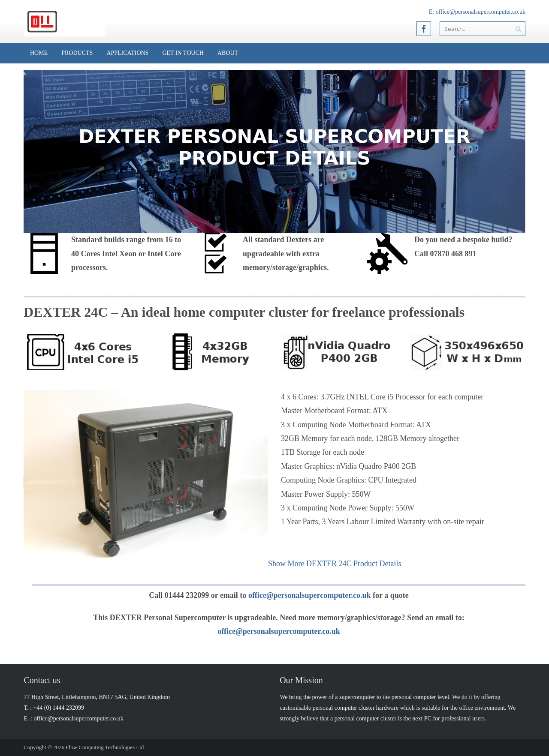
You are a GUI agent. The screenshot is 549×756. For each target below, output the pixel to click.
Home (39, 53)
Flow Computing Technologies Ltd (105, 747)
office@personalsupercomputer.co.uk (481, 12)
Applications (127, 53)
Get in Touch (183, 53)
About (228, 53)
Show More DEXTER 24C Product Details (335, 564)
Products (77, 53)
